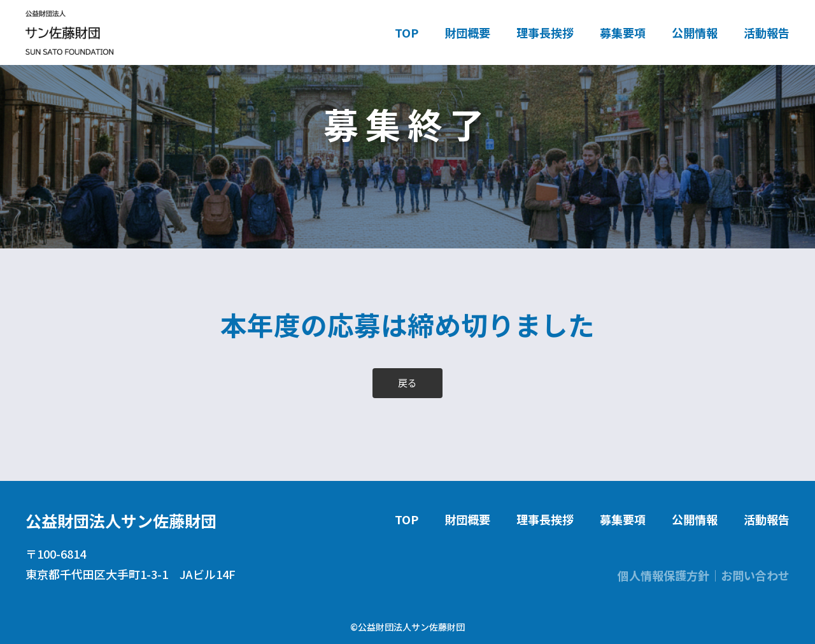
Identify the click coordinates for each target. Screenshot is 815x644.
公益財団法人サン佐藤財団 (121, 520)
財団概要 (467, 32)
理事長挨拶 (545, 32)
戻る (407, 383)
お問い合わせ (755, 575)
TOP (407, 32)
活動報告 (767, 32)
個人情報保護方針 (663, 575)
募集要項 (623, 32)
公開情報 (695, 32)
